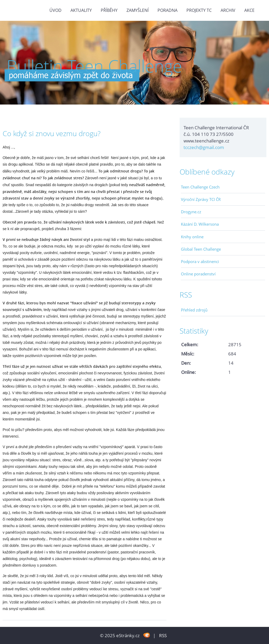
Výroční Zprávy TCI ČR (201, 199)
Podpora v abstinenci (200, 261)
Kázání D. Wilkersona (200, 224)
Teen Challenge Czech (200, 187)
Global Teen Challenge (201, 249)
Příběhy (109, 10)
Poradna (168, 10)
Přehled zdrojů (194, 310)
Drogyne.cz (191, 212)
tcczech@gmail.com (204, 147)
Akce (249, 10)
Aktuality (81, 10)
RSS (163, 635)
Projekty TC (199, 10)
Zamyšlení (138, 10)
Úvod (55, 10)
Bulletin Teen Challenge (94, 66)
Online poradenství (198, 274)
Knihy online (192, 237)
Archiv (228, 10)
